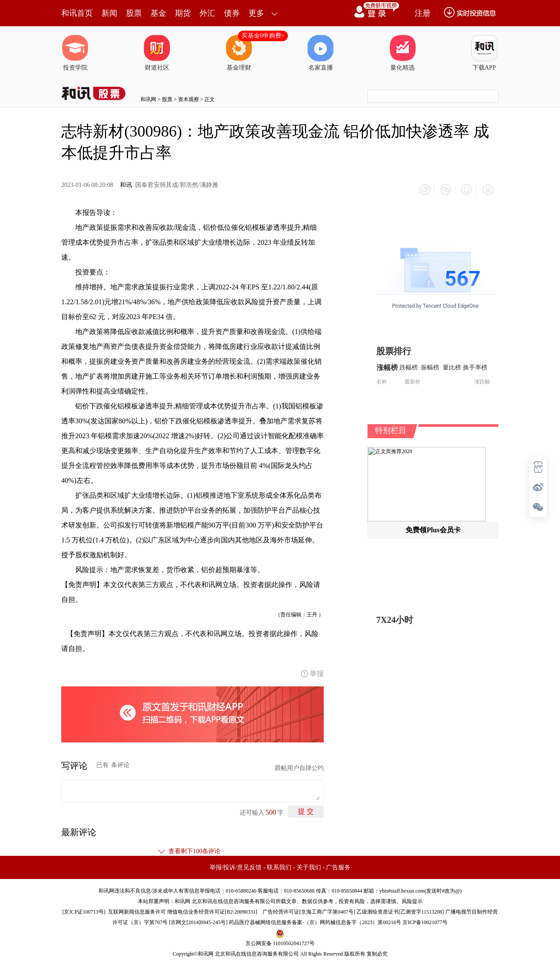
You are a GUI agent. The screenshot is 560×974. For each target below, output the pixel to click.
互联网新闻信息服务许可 (137, 910)
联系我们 (279, 865)
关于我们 (309, 865)
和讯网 (148, 99)
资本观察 (189, 99)
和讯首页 (77, 13)
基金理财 (239, 53)
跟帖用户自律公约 (299, 766)
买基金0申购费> (263, 36)
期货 (183, 13)
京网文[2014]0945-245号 (198, 920)
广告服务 (338, 865)
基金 (158, 13)
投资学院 (75, 53)
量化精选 (402, 53)
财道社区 (157, 53)
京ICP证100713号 (84, 910)
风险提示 (412, 899)
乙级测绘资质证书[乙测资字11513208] (400, 910)
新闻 (109, 13)
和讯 (126, 185)
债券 (232, 13)
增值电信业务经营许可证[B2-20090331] (212, 910)
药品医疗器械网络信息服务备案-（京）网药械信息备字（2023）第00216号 (315, 920)
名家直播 (321, 53)
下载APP (484, 53)
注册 (423, 13)
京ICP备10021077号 (425, 920)
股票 (134, 13)
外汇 (207, 13)
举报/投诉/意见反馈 (236, 865)
